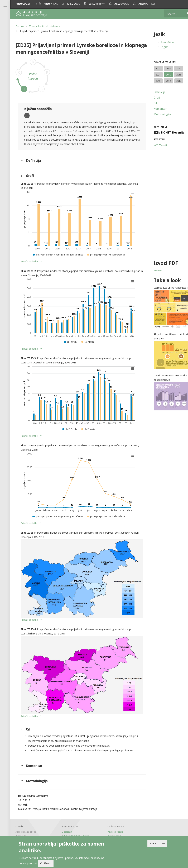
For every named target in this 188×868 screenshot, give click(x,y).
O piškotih (46, 863)
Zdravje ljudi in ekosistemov (45, 26)
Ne (163, 843)
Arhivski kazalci (110, 827)
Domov (20, 26)
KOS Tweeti (153, 145)
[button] (182, 4)
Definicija (153, 92)
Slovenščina (160, 42)
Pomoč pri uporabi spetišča (73, 827)
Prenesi (151, 270)
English (158, 47)
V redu (153, 843)
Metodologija (156, 114)
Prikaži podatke (29, 261)
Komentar (153, 109)
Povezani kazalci (111, 823)
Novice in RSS (66, 834)
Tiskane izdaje (66, 831)
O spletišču (65, 823)
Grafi (150, 98)
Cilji (149, 103)
